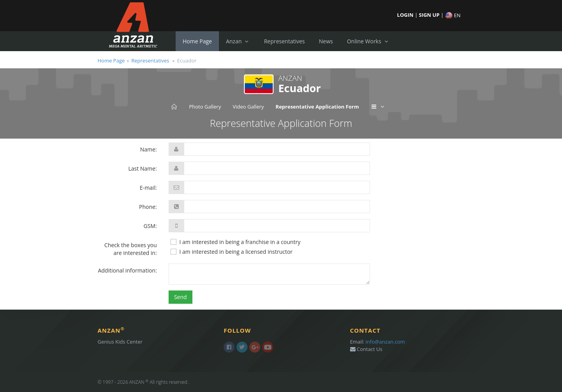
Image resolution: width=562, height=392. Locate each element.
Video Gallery (248, 107)
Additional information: (127, 270)
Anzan (238, 41)
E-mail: (148, 188)
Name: (149, 149)
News (326, 41)
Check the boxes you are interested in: (131, 249)
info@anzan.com (385, 342)
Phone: (148, 207)
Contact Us (366, 349)
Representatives (284, 41)
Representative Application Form (317, 107)
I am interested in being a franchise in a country (235, 242)
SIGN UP (430, 15)
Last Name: (143, 168)
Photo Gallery (205, 107)
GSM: (150, 226)
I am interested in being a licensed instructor (231, 252)
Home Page (197, 41)
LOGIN (406, 15)
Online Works (368, 41)
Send (181, 297)
